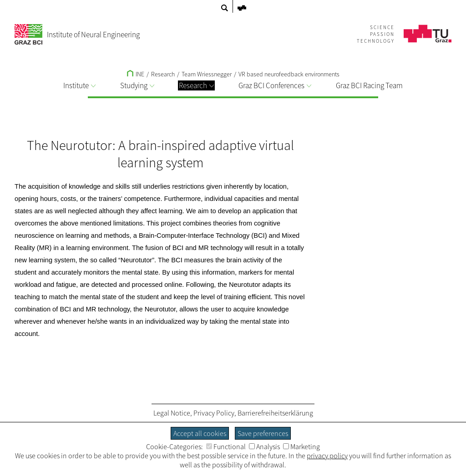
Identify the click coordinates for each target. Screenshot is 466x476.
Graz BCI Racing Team (369, 85)
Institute (79, 85)
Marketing (301, 446)
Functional (226, 446)
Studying (137, 85)
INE (136, 74)
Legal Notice (172, 413)
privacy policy (327, 456)
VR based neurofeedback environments (289, 74)
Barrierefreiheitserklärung (275, 413)
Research (196, 85)
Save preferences (263, 433)
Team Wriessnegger (207, 74)
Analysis (264, 446)
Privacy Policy (214, 413)
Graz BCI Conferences (275, 85)
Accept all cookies (200, 433)
